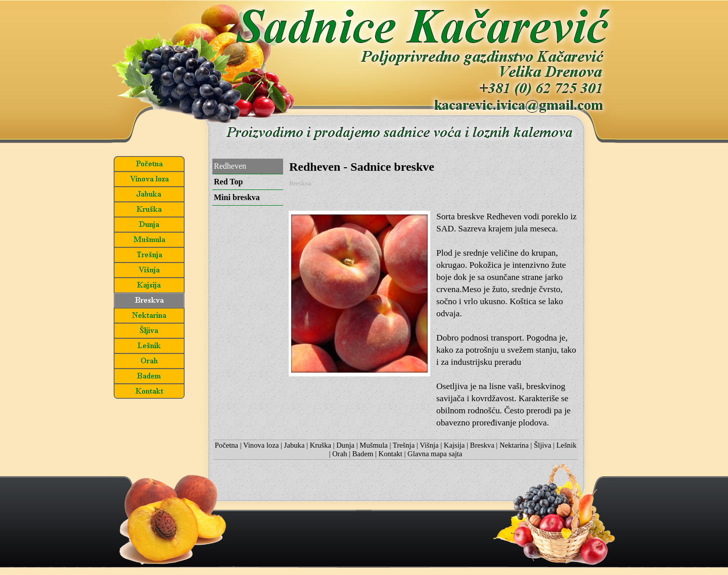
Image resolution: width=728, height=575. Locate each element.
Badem (363, 454)
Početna (226, 445)
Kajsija (454, 445)
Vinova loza (261, 445)
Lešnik (566, 445)
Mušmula (373, 445)
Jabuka (294, 445)
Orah (339, 454)
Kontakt (391, 454)
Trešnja (404, 445)
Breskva (482, 445)
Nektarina (514, 445)
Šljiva (542, 445)
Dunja (345, 445)
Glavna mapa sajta (435, 454)
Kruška (321, 445)
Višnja (429, 445)
